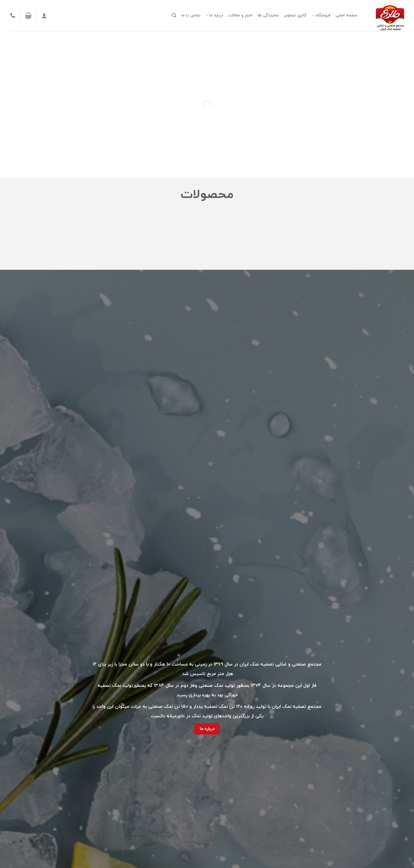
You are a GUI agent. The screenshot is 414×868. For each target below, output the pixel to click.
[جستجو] (174, 15)
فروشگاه (321, 15)
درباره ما (214, 15)
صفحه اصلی (346, 15)
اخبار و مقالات (240, 15)
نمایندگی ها (268, 15)
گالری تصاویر (295, 15)
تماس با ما (191, 15)
